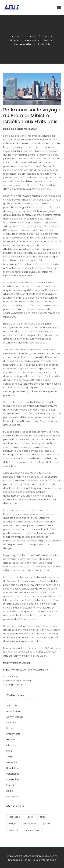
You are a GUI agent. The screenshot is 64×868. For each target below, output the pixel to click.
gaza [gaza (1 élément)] (30, 817)
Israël (9, 751)
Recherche (12, 797)
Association (13, 711)
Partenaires (13, 774)
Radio (10, 791)
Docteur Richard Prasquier (19, 681)
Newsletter (12, 768)
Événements (13, 734)
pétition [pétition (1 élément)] (47, 823)
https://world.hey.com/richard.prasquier (26, 670)
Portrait (10, 785)
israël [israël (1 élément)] (43, 817)
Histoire (11, 740)
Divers (45, 36)
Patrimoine (12, 779)
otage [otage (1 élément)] (12, 823)
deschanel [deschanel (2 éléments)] (15, 817)
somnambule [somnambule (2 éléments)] (33, 830)
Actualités (31, 36)
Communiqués (15, 717)
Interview (11, 745)
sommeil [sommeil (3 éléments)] (14, 830)
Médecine (12, 762)
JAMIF (9, 757)
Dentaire (11, 723)
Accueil (15, 36)
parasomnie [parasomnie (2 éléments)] (29, 823)
